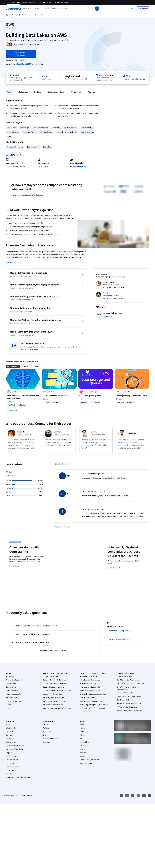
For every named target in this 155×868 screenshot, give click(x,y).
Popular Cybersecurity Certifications (130, 711)
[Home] (7, 15)
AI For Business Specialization (90, 680)
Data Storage (25, 128)
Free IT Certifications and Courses (129, 696)
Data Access (12, 128)
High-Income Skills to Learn (126, 700)
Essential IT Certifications (126, 693)
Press (82, 725)
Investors (83, 728)
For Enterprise (11, 756)
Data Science (26, 15)
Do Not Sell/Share (86, 763)
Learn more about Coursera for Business (26, 195)
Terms (82, 732)
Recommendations (56, 92)
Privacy (82, 735)
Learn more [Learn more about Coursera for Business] (114, 568)
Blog (45, 735)
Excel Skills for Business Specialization (93, 694)
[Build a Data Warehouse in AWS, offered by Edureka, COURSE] (59, 396)
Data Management (87, 132)
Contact (83, 746)
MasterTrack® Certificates (15, 749)
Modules (38, 92)
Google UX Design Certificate (53, 694)
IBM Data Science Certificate (53, 705)
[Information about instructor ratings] (109, 277)
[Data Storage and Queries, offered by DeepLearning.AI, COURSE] (96, 396)
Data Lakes (47, 147)
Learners (46, 725)
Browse (15, 15)
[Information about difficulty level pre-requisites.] (86, 79)
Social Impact (11, 770)
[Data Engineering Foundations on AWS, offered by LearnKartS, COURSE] (132, 396)
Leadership (10, 732)
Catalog (9, 739)
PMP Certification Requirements (128, 707)
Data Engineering (86, 128)
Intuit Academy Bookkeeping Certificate (57, 708)
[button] (37, 9)
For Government (12, 760)
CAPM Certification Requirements (128, 680)
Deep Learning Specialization (90, 691)
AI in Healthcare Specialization (90, 687)
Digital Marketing (12, 691)
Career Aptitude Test (124, 676)
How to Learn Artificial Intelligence (129, 704)
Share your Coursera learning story (18, 777)
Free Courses (11, 774)
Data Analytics (11, 687)
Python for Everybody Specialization (93, 708)
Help (81, 739)
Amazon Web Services (15, 147)
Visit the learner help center (119, 631)
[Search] (97, 9)
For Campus (10, 763)
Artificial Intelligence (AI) (15, 680)
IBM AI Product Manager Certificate (55, 701)
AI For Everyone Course (88, 684)
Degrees (9, 753)
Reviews (91, 92)
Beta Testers (48, 732)
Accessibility (84, 742)
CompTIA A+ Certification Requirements (131, 684)
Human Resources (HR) (14, 694)
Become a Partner (12, 767)
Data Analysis (40, 15)
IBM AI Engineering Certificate (53, 698)
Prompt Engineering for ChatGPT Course (94, 705)
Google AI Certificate (50, 676)
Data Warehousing (46, 132)
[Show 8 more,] (12, 411)
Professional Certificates (15, 746)
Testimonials (76, 92)
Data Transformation (40, 128)
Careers (9, 735)
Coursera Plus (11, 742)
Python (9, 705)
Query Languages (33, 147)
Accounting (10, 676)
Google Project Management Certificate (57, 691)
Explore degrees (67, 564)
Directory (83, 753)
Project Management (13, 701)
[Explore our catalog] (27, 9)
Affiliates (83, 756)
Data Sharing (56, 128)
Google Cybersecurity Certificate (55, 680)
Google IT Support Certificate (54, 687)
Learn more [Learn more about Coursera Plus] (16, 566)
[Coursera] (13, 9)
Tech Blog (47, 742)
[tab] (13, 366)
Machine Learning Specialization (91, 701)
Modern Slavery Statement (89, 760)
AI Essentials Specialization (89, 676)
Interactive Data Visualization (67, 132)
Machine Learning (71, 128)
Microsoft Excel (11, 698)
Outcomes (23, 92)
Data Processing (13, 132)
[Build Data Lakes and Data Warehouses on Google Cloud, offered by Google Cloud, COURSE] (23, 397)
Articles (83, 749)
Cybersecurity (11, 684)
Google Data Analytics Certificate (55, 684)
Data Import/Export (29, 132)
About (10, 92)
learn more (127, 639)
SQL (8, 708)
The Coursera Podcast (51, 739)
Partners (46, 728)
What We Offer (11, 728)
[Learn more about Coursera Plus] (39, 64)
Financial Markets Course (89, 698)
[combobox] (69, 9)
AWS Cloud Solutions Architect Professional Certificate (49, 215)
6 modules (15, 75)
